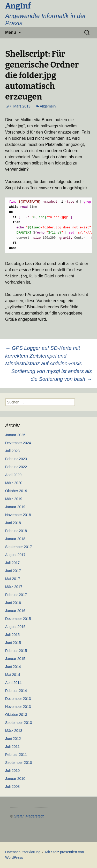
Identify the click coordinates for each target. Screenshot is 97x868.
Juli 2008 (12, 787)
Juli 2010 (12, 771)
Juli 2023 (12, 451)
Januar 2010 (15, 779)
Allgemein (48, 106)
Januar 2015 (15, 659)
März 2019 (14, 499)
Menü (11, 32)
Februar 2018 (16, 531)
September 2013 (19, 723)
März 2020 (14, 483)
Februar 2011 (16, 755)
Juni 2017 (13, 571)
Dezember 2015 (18, 619)
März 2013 (14, 731)
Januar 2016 (15, 611)
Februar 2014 (16, 691)
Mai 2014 (13, 675)
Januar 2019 (15, 507)
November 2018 (18, 515)
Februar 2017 (16, 595)
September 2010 (19, 763)
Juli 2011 (12, 747)
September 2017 (19, 547)
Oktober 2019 (16, 491)
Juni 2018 (13, 523)
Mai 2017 (13, 579)
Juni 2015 (13, 643)
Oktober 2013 (16, 715)
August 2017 (15, 555)
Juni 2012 (13, 739)
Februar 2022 (16, 467)
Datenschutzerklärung (23, 852)
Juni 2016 (13, 603)
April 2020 (13, 475)
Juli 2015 (12, 635)
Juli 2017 (12, 563)
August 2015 (15, 627)
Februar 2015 (16, 651)
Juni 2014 (13, 667)
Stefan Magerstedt (29, 816)
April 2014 (13, 683)
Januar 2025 (15, 435)
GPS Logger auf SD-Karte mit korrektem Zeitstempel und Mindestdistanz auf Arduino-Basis (43, 356)
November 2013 (18, 707)
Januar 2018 (15, 539)
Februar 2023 (16, 459)
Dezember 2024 (18, 443)
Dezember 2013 (18, 699)
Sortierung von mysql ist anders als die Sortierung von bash (52, 375)
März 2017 (14, 587)
